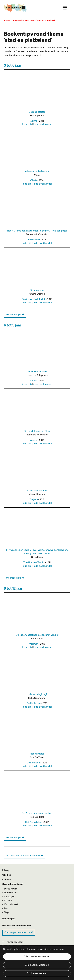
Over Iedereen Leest (13, 884)
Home (7, 21)
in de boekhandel (43, 125)
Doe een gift (8, 919)
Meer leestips (15, 315)
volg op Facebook (13, 942)
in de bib (27, 125)
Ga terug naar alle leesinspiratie (25, 856)
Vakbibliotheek (11, 905)
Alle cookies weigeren (37, 965)
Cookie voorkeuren (37, 974)
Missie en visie (11, 889)
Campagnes (10, 897)
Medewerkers (11, 893)
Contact (8, 901)
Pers (6, 909)
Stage (7, 912)
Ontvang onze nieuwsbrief (19, 933)
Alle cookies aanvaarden (37, 957)
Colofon (6, 880)
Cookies (7, 875)
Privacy (6, 870)
